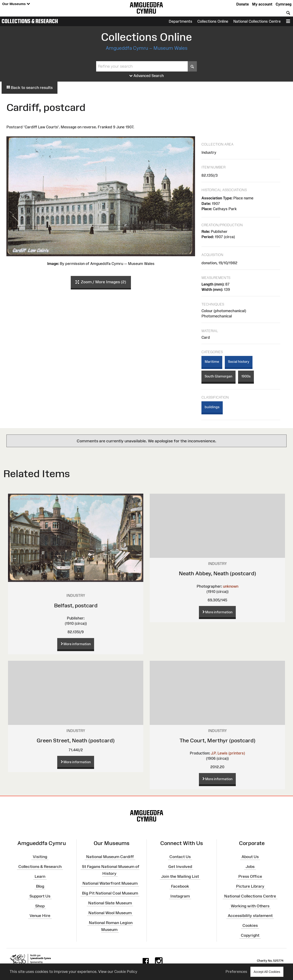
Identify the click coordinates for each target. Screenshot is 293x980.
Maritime (212, 362)
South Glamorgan (218, 376)
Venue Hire (40, 916)
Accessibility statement (250, 916)
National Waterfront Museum (110, 883)
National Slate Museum (110, 903)
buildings (212, 407)
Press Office (250, 876)
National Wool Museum (110, 913)
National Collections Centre (257, 21)
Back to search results (30, 88)
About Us (250, 857)
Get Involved (180, 867)
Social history (239, 362)
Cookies (250, 925)
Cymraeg (284, 4)
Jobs (250, 867)
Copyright (250, 935)
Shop (40, 906)
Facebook (180, 886)
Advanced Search (147, 76)
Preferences (236, 972)
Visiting (40, 857)
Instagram (180, 896)
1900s (246, 376)
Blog (40, 886)
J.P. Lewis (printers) (228, 753)
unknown (231, 586)
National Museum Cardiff (110, 857)
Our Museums (16, 4)
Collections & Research (30, 21)
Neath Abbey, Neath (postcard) (217, 573)
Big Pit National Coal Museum (110, 893)
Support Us (40, 896)
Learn (40, 876)
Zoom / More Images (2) (101, 282)
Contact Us (180, 857)
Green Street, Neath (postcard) (76, 740)
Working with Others (250, 906)
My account (262, 4)
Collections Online (213, 21)
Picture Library (250, 886)
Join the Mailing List (180, 876)
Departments (180, 21)
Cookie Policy (126, 972)
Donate (243, 4)
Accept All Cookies (267, 972)
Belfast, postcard (76, 605)
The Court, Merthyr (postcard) (217, 740)
